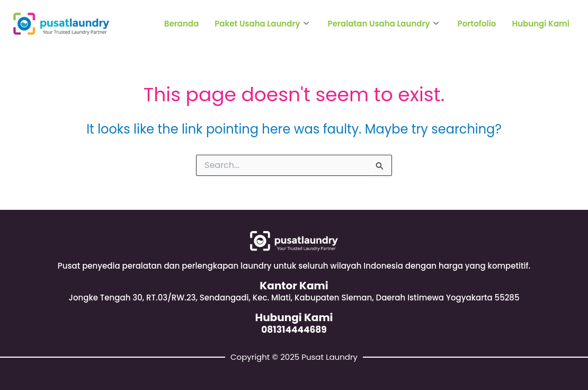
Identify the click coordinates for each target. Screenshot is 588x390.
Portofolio (477, 24)
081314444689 (294, 330)
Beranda (181, 24)
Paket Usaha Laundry (261, 24)
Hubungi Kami (541, 24)
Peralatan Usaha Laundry (383, 24)
